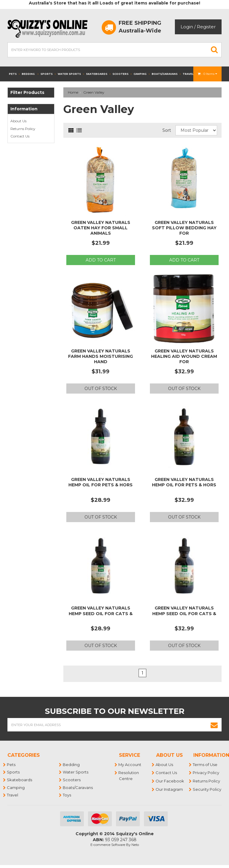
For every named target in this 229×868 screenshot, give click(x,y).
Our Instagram (170, 789)
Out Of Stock (101, 389)
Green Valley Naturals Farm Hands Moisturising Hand (101, 356)
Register (206, 27)
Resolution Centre (129, 776)
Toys (67, 795)
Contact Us (20, 136)
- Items (207, 74)
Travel (190, 74)
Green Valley (94, 92)
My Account (130, 765)
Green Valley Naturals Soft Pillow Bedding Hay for (184, 228)
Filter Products (27, 93)
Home (73, 92)
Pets (14, 74)
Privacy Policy (206, 773)
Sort (167, 130)
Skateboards (98, 74)
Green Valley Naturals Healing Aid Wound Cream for (184, 356)
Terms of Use (205, 765)
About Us (18, 121)
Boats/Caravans (166, 74)
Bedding (30, 74)
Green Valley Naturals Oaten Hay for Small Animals (101, 228)
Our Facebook (170, 781)
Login (187, 27)
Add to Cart (101, 260)
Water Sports (71, 74)
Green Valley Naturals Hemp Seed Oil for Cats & (101, 611)
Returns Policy (23, 129)
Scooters (122, 74)
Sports (48, 74)
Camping (142, 74)
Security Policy (207, 789)
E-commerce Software (108, 845)
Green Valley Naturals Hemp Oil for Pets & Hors (101, 482)
